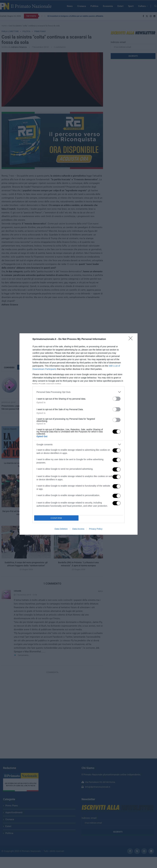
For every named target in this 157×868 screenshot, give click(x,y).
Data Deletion (61, 529)
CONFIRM (56, 518)
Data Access (78, 529)
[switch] (117, 399)
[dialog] (78, 434)
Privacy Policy (96, 529)
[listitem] (78, 392)
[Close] (132, 339)
